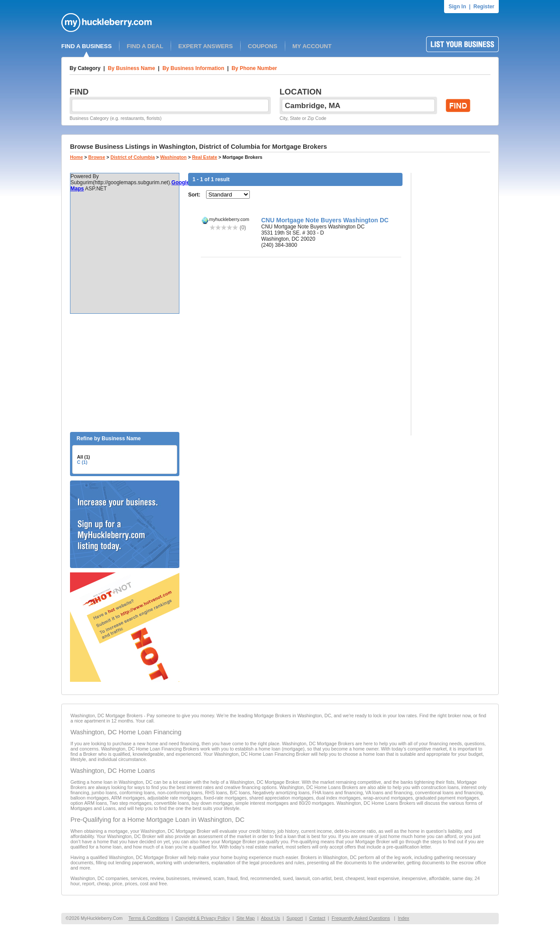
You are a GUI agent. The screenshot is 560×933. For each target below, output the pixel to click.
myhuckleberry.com (229, 219)
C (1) (82, 462)
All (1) (84, 457)
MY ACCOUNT (312, 46)
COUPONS (263, 46)
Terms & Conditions (149, 918)
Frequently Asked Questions (361, 918)
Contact (317, 918)
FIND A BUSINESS (86, 46)
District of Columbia (133, 157)
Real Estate (205, 157)
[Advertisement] (125, 373)
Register (484, 7)
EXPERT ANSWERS (205, 46)
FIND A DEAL (145, 46)
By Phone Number (254, 68)
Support (295, 918)
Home (77, 157)
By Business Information (193, 68)
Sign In (457, 7)
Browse (97, 157)
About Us (270, 918)
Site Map (245, 918)
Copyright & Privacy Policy (203, 918)
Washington (173, 157)
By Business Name (131, 68)
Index (403, 918)
